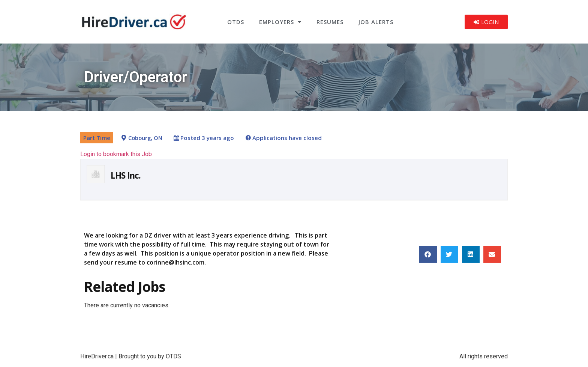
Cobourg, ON (145, 138)
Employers (280, 22)
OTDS (236, 22)
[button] (428, 254)
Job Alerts (376, 22)
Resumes (330, 22)
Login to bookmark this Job (116, 154)
